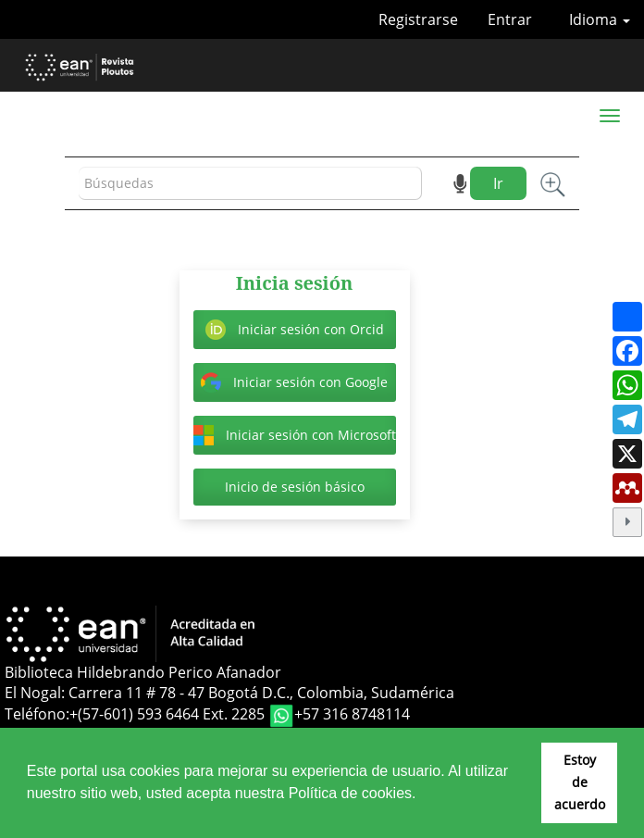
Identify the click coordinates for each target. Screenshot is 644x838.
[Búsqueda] (250, 184)
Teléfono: (37, 715)
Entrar (510, 19)
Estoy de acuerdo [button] (580, 782)
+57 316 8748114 (352, 715)
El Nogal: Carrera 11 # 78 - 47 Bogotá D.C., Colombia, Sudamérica (229, 693)
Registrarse (418, 19)
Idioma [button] (600, 19)
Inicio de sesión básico (295, 487)
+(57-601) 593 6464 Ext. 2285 (169, 715)
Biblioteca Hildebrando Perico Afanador (143, 672)
